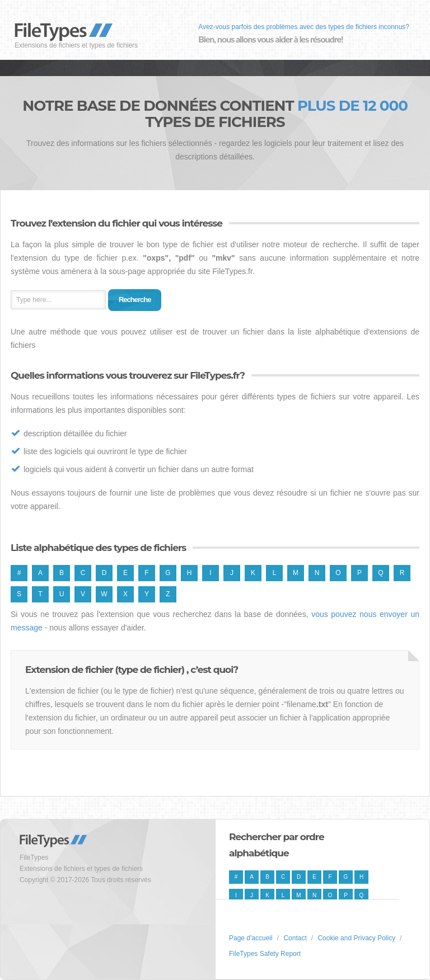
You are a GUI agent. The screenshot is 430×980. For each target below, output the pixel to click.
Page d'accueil (251, 938)
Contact (295, 938)
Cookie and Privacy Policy (356, 938)
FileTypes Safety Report (265, 954)
